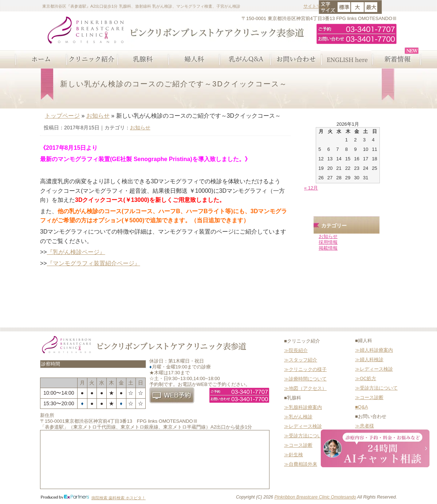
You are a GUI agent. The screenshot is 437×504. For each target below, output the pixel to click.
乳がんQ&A (244, 59)
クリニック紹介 (91, 59)
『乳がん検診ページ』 (76, 252)
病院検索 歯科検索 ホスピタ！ (119, 498)
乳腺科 (142, 59)
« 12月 (311, 188)
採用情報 (328, 242)
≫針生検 (294, 455)
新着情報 (397, 59)
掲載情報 (328, 248)
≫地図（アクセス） (305, 388)
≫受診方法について (305, 436)
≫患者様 (365, 426)
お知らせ (98, 116)
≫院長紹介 (296, 350)
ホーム (40, 59)
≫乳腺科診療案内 (303, 407)
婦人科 (193, 59)
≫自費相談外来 (301, 464)
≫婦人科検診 (369, 360)
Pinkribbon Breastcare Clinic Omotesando (315, 497)
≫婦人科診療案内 (374, 350)
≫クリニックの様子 (305, 369)
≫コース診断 (298, 445)
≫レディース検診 (303, 426)
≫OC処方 (366, 378)
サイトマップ (316, 6)
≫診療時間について (305, 379)
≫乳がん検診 (298, 417)
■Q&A (361, 407)
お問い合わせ (295, 59)
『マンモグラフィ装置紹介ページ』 (94, 263)
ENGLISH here (346, 59)
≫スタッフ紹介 (301, 360)
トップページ (62, 116)
